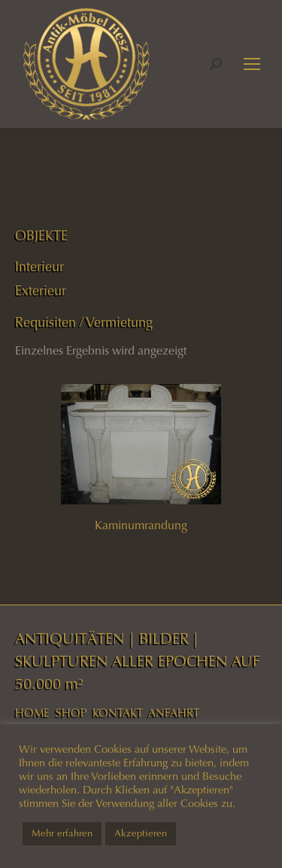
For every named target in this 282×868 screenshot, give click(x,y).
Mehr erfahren (62, 833)
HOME (32, 713)
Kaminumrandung (141, 525)
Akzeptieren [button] (141, 833)
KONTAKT (118, 713)
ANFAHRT (174, 713)
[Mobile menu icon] (252, 64)
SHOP (71, 713)
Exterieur (41, 291)
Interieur (39, 266)
